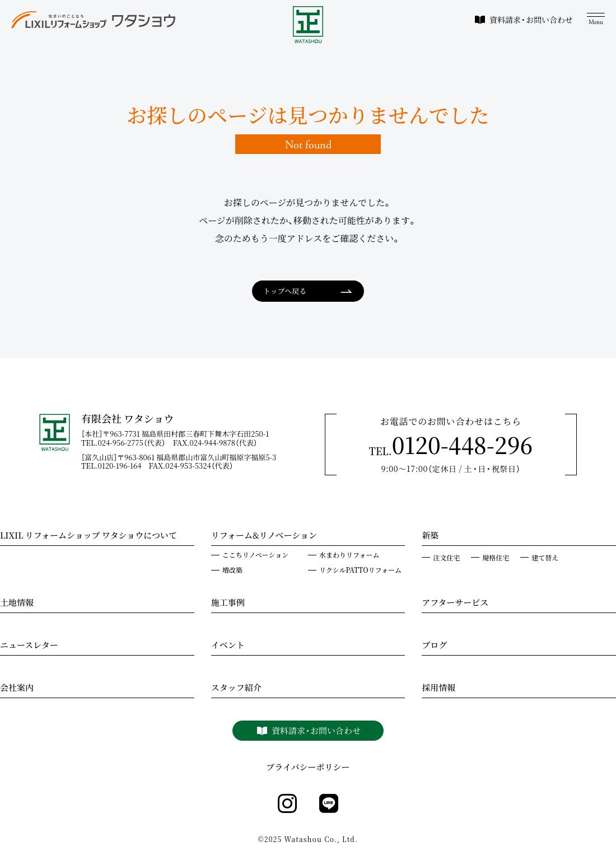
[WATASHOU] (308, 25)
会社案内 (17, 689)
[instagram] (287, 804)
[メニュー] (596, 19)
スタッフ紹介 (236, 689)
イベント (228, 646)
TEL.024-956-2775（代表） (127, 443)
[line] (329, 804)
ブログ (434, 646)
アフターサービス (455, 604)
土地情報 (17, 604)
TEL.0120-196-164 (115, 466)
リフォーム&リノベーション (264, 536)
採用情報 (438, 689)
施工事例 (228, 604)
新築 (430, 536)
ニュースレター (29, 646)
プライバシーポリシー (308, 767)
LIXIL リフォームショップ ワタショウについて (88, 536)
